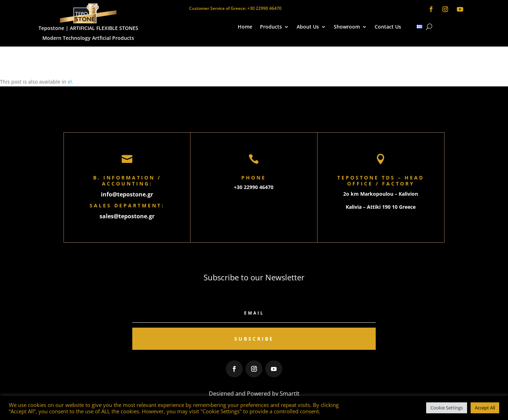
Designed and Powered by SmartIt (254, 394)
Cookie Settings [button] (447, 408)
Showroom (347, 27)
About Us (308, 27)
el (70, 82)
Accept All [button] (485, 408)
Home (245, 27)
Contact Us (388, 27)
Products (271, 27)
